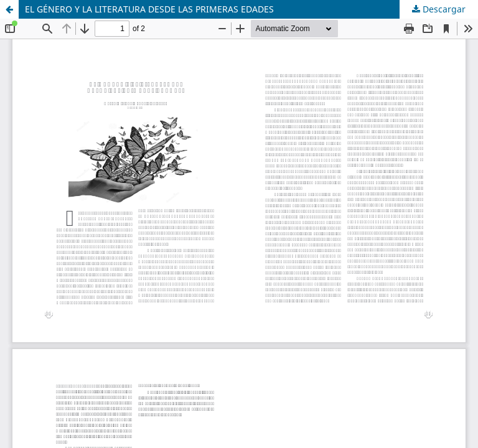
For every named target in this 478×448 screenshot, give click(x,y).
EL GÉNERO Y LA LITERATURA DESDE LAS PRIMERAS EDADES (149, 9)
